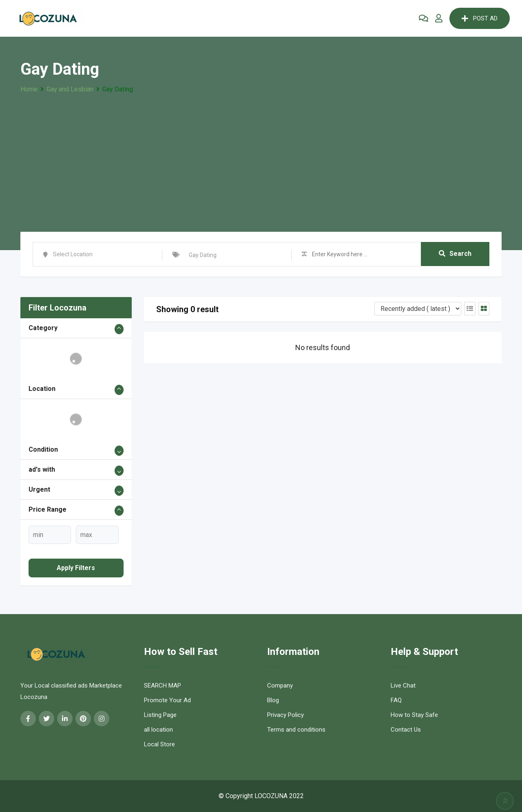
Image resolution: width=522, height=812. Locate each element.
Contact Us (406, 730)
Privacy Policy (285, 715)
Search (455, 254)
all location (158, 730)
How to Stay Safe (414, 715)
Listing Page (160, 715)
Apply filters (76, 568)
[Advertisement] (261, 156)
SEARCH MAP (163, 686)
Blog (273, 700)
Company (280, 686)
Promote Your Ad (167, 700)
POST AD (480, 18)
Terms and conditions (296, 730)
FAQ (396, 700)
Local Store (159, 744)
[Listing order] (418, 309)
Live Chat (403, 686)
